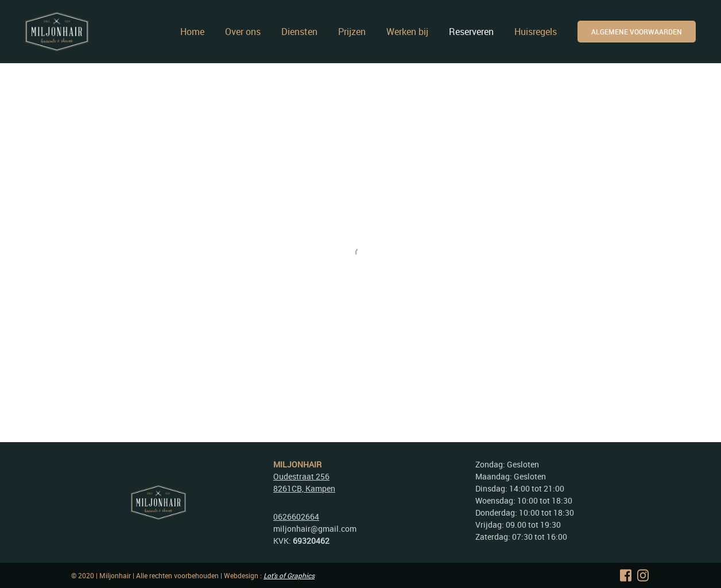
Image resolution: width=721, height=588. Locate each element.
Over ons (243, 32)
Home (192, 32)
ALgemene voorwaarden (637, 32)
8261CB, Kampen (304, 488)
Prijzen (352, 32)
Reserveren (471, 32)
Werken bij (407, 32)
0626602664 (296, 517)
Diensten (299, 32)
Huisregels (536, 32)
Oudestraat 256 (301, 476)
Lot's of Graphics (289, 575)
